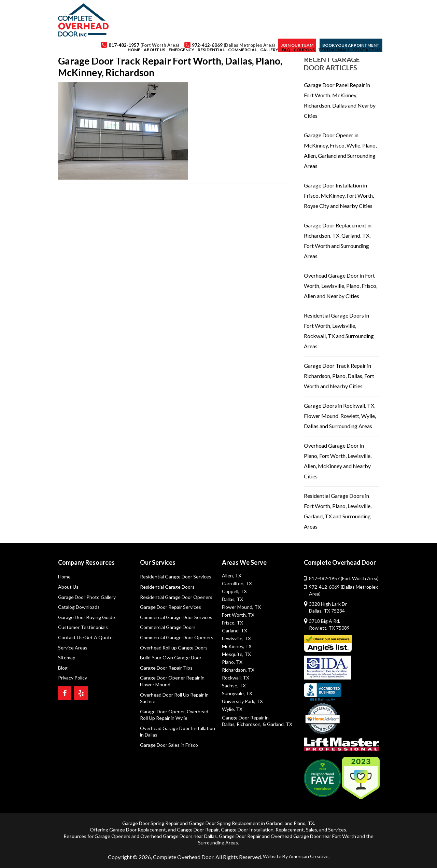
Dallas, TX (232, 599)
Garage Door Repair (198, 830)
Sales (312, 830)
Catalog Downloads (79, 607)
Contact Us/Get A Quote (85, 637)
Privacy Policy (73, 678)
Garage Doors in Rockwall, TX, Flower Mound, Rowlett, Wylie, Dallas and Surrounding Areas (340, 416)
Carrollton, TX (237, 583)
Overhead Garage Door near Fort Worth (313, 836)
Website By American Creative (296, 856)
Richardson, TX (238, 670)
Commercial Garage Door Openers (177, 637)
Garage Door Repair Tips (166, 668)
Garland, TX (235, 631)
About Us (68, 587)
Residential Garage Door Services (176, 577)
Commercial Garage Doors (168, 627)
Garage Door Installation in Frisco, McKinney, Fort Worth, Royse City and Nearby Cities (339, 195)
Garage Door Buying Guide (87, 617)
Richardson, (249, 724)
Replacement (290, 830)
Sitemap (67, 657)
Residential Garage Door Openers (176, 597)
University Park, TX (242, 701)
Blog (63, 668)
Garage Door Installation (247, 830)
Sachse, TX (234, 685)
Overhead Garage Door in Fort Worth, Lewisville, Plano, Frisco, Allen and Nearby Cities (341, 286)
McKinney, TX (237, 646)
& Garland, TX (277, 724)
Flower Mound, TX (241, 607)
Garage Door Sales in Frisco (169, 745)
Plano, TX (232, 662)
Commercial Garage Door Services (176, 617)
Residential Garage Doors (167, 587)
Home (64, 577)
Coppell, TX (234, 591)
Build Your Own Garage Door (171, 657)
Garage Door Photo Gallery (87, 597)
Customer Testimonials (83, 627)
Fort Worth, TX (238, 615)
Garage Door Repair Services (171, 607)
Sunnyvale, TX (237, 693)
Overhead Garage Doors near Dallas (179, 836)
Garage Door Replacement (138, 830)
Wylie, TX (232, 709)
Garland (274, 823)
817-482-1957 (344, 578)
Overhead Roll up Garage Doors (174, 648)
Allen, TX (232, 576)
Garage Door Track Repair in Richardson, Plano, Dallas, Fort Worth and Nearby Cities (339, 376)
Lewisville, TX (236, 638)
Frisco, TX (232, 623)
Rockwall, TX (236, 678)
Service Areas (73, 648)
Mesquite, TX (236, 654)
